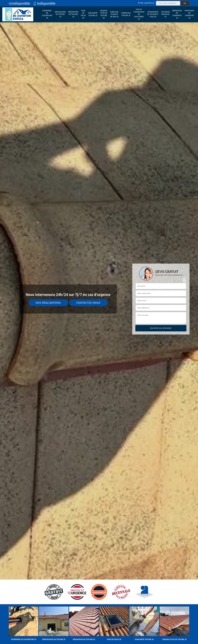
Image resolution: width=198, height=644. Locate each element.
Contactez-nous (88, 303)
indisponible (19, 3)
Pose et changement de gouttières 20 (139, 14)
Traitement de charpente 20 (189, 14)
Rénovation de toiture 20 (73, 14)
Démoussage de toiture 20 (60, 14)
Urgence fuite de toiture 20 (104, 14)
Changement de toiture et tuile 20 (153, 14)
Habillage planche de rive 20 (114, 14)
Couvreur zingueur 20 (165, 14)
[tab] (99, 322)
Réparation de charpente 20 (177, 14)
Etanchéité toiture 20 (93, 14)
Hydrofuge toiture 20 (126, 14)
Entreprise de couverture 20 (47, 14)
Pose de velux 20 (83, 14)
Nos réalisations (48, 303)
